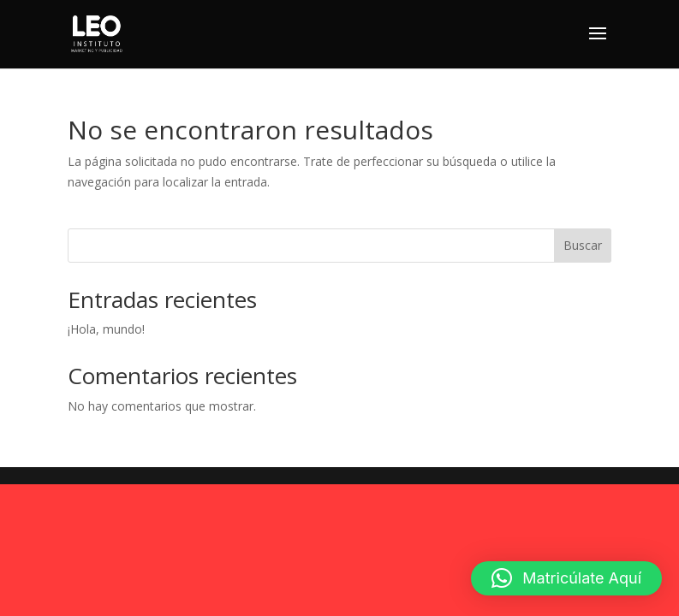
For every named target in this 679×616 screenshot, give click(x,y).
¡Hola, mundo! (106, 329)
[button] (566, 578)
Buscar (583, 245)
